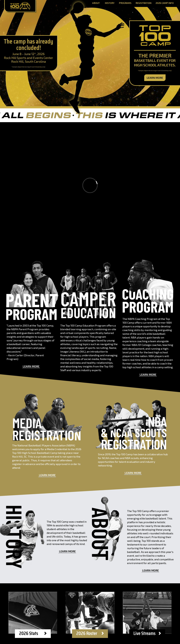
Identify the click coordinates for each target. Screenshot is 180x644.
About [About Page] (96, 3)
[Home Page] (20, 6)
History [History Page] (110, 3)
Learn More (155, 78)
